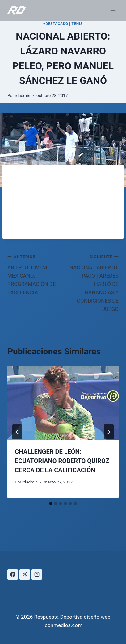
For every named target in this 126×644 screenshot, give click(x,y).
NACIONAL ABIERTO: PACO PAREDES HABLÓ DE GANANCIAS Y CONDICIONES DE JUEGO (93, 282)
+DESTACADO (56, 24)
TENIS (77, 24)
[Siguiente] (109, 432)
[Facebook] (13, 575)
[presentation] (63, 403)
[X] (25, 575)
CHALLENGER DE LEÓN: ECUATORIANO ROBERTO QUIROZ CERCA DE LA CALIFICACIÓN (62, 461)
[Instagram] (37, 575)
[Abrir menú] (113, 10)
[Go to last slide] (17, 432)
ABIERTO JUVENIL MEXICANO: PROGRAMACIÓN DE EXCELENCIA (33, 274)
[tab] (51, 504)
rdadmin (23, 95)
